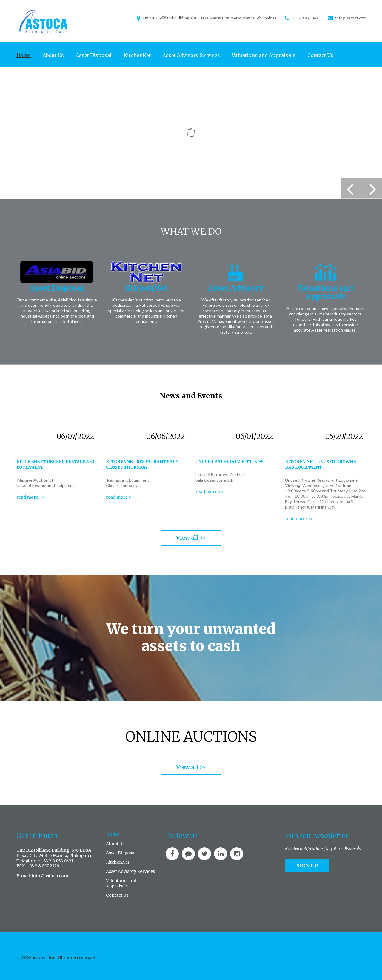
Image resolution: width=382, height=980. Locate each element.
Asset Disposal (94, 55)
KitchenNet (137, 55)
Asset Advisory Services (191, 55)
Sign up (307, 866)
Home (24, 55)
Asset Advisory (236, 288)
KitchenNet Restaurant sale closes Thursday (142, 464)
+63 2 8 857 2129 (43, 866)
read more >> (30, 497)
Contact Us (320, 55)
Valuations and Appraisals (264, 55)
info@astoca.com (351, 18)
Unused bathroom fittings (229, 462)
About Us (53, 55)
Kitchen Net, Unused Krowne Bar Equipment (320, 464)
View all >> (191, 538)
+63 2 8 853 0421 (305, 18)
